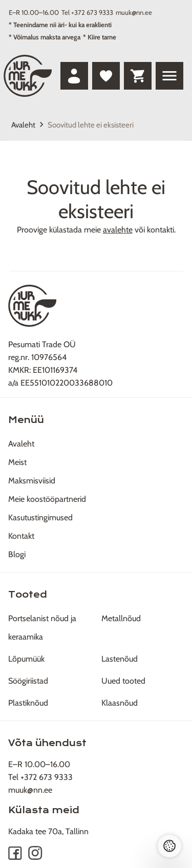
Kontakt (21, 536)
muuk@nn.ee (134, 12)
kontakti (161, 230)
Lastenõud (120, 659)
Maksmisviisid (32, 481)
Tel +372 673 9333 (87, 12)
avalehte (118, 230)
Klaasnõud (120, 703)
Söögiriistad (28, 681)
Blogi (17, 554)
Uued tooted (123, 681)
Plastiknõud (28, 703)
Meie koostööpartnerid (47, 499)
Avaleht (23, 125)
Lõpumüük (26, 659)
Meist (17, 462)
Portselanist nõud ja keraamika (42, 628)
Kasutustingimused (40, 517)
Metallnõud (121, 618)
